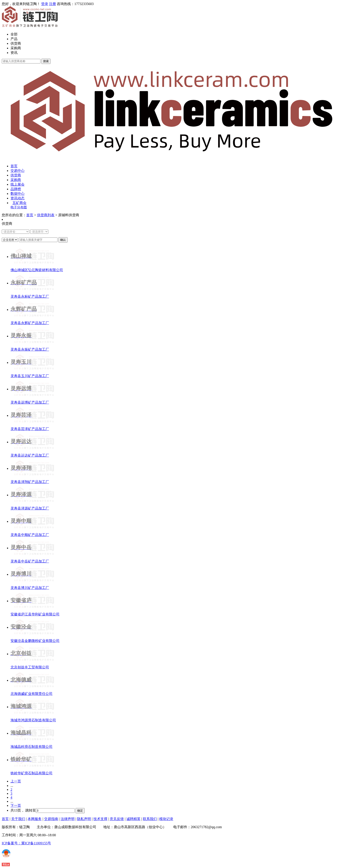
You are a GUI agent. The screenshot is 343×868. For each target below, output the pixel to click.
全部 (14, 34)
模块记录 (166, 819)
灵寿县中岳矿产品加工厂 (30, 561)
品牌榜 (16, 189)
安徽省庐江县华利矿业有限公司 (35, 614)
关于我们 (18, 819)
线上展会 (17, 184)
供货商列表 (46, 215)
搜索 (46, 61)
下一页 (16, 806)
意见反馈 (117, 819)
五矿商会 (19, 203)
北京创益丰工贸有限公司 (30, 667)
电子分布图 (19, 207)
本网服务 (35, 819)
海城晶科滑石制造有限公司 (31, 747)
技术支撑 (100, 819)
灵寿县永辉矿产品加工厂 (30, 323)
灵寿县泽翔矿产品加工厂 (30, 482)
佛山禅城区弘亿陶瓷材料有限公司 (37, 270)
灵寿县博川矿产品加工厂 (30, 588)
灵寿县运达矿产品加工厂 (30, 455)
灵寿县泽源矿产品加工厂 (30, 508)
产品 (14, 39)
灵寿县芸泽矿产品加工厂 (30, 429)
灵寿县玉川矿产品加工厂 (30, 376)
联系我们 (150, 819)
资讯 (14, 53)
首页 (14, 166)
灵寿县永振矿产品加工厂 (30, 349)
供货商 (16, 43)
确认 (63, 240)
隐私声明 (84, 819)
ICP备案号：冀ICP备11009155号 (26, 843)
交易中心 (17, 171)
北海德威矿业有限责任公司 (31, 694)
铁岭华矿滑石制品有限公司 (31, 773)
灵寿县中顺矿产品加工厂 (30, 535)
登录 (45, 4)
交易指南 (51, 819)
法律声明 (68, 819)
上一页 (16, 781)
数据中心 (17, 194)
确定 (80, 811)
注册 (52, 4)
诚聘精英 (133, 819)
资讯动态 (17, 198)
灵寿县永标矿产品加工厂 (30, 296)
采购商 (16, 48)
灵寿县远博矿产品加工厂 (30, 402)
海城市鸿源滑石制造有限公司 (33, 720)
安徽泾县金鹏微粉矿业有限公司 (35, 641)
